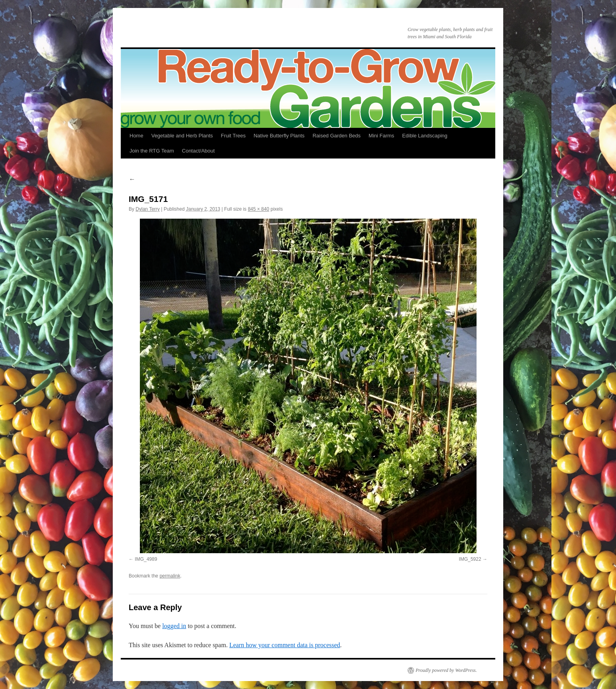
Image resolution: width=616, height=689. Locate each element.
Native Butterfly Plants (279, 136)
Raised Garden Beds (336, 136)
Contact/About (198, 151)
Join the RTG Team (152, 151)
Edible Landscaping (425, 136)
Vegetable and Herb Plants (182, 136)
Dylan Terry (147, 209)
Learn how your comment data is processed (284, 645)
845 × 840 (259, 209)
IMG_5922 (470, 559)
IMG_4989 (146, 559)
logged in (174, 626)
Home (136, 136)
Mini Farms (381, 136)
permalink (170, 576)
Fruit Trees (233, 136)
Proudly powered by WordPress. (446, 670)
